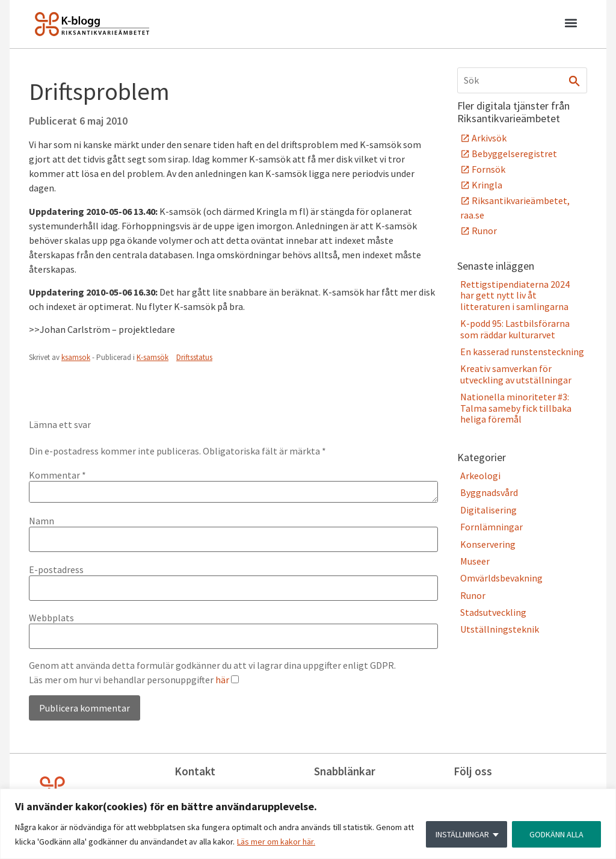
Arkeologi (480, 476)
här (222, 680)
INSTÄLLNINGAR (462, 834)
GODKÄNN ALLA (556, 834)
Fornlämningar (491, 527)
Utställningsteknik (500, 629)
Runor (484, 231)
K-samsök (152, 357)
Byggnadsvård (489, 492)
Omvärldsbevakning (501, 578)
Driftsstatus (194, 357)
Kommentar (57, 475)
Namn (42, 521)
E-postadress (56, 569)
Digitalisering (488, 510)
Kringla (487, 185)
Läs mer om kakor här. (276, 842)
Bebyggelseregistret (514, 154)
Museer (475, 561)
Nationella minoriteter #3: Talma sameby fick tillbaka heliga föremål (516, 408)
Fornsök (488, 169)
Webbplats (51, 618)
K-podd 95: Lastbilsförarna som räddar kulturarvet (515, 329)
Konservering (488, 544)
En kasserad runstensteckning (522, 352)
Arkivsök (489, 138)
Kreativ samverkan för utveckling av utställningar (516, 374)
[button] (571, 25)
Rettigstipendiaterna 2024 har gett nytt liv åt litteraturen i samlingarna (515, 295)
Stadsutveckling (493, 612)
